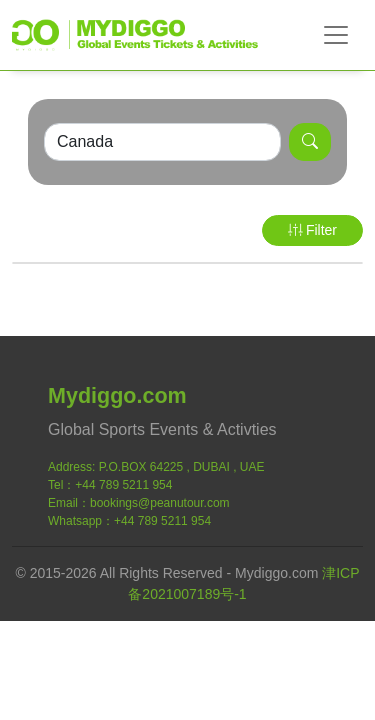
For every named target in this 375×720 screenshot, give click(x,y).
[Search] (162, 142)
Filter (312, 230)
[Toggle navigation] (336, 35)
